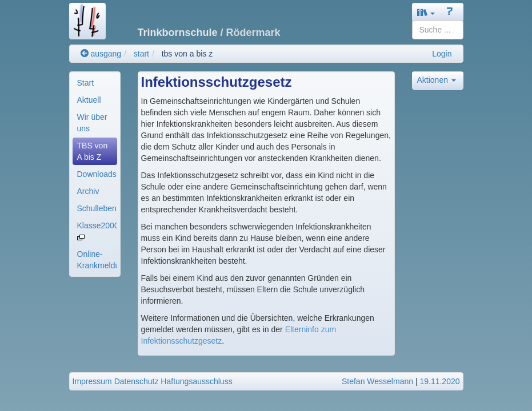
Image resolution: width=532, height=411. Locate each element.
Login (442, 54)
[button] (426, 12)
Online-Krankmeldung (97, 260)
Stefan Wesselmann (377, 381)
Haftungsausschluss (196, 381)
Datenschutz (137, 381)
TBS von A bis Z (93, 151)
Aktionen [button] (437, 80)
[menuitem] (95, 83)
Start (86, 83)
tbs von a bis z (187, 54)
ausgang (101, 54)
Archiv (88, 191)
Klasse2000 (97, 231)
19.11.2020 (439, 381)
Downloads (97, 174)
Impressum (92, 381)
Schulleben (97, 208)
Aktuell (89, 100)
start (141, 54)
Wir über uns (92, 123)
